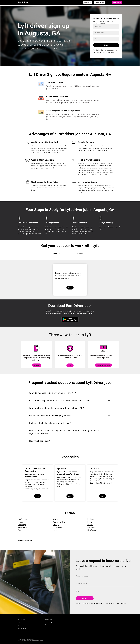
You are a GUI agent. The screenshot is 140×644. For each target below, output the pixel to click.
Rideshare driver (22, 623)
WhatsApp (21, 231)
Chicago (56, 525)
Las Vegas (91, 527)
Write (70, 365)
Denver (55, 519)
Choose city (88, 2)
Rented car (82, 254)
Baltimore (91, 519)
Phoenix (21, 522)
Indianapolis (57, 527)
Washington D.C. (59, 522)
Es (108, 2)
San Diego (22, 525)
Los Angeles (23, 519)
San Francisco (23, 527)
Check (70, 288)
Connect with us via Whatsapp (49, 624)
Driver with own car (23, 626)
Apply (38, 496)
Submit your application (103, 365)
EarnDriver (23, 2)
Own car (57, 254)
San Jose (21, 530)
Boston (90, 522)
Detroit (90, 525)
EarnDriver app (23, 234)
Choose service (99, 2)
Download (37, 365)
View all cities (23, 541)
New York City (93, 530)
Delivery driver (22, 629)
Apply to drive (117, 2)
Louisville (56, 530)
